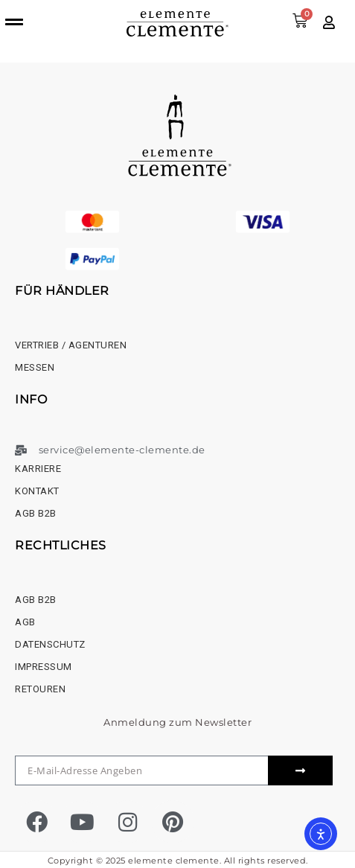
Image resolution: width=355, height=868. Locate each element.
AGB (25, 622)
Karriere (38, 469)
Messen (35, 367)
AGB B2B (36, 513)
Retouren (40, 689)
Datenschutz (50, 644)
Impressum (44, 667)
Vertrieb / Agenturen (71, 345)
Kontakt (37, 491)
